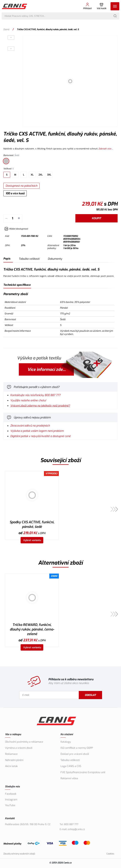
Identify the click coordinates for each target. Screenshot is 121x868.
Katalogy (66, 742)
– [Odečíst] (6, 218)
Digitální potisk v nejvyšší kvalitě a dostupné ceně (40, 436)
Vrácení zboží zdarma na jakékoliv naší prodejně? (40, 406)
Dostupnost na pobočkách (21, 186)
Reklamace (11, 754)
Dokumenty (55, 259)
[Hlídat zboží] (16, 229)
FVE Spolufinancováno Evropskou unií (83, 772)
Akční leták (11, 766)
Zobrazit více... (106, 149)
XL (32, 175)
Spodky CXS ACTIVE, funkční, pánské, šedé (32, 524)
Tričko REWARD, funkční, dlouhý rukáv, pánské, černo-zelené (32, 629)
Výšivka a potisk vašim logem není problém (37, 431)
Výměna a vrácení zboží (19, 748)
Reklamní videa (69, 778)
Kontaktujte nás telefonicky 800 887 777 (35, 395)
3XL (49, 175)
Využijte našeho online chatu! (28, 400)
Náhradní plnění (14, 760)
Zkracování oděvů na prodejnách (30, 426)
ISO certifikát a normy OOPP (77, 748)
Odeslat (90, 695)
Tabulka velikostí (29, 259)
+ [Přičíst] (19, 218)
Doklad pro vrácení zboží (75, 754)
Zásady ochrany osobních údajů (19, 854)
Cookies (110, 854)
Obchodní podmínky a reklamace (24, 742)
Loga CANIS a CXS (71, 766)
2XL (41, 175)
